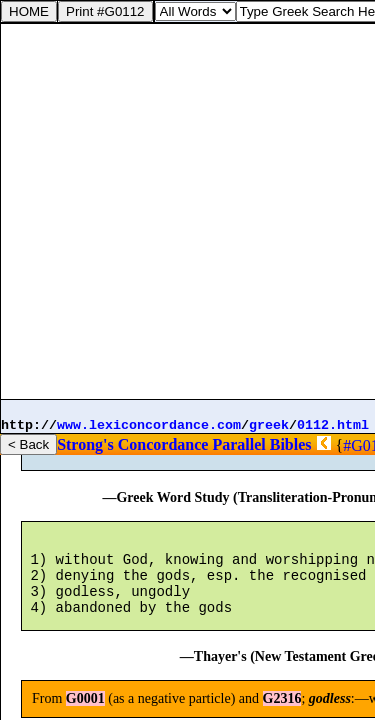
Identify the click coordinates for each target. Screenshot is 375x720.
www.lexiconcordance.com (149, 425)
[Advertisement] (187, 211)
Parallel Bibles (261, 444)
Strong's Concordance (132, 444)
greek (269, 425)
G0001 (91, 456)
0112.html (333, 425)
